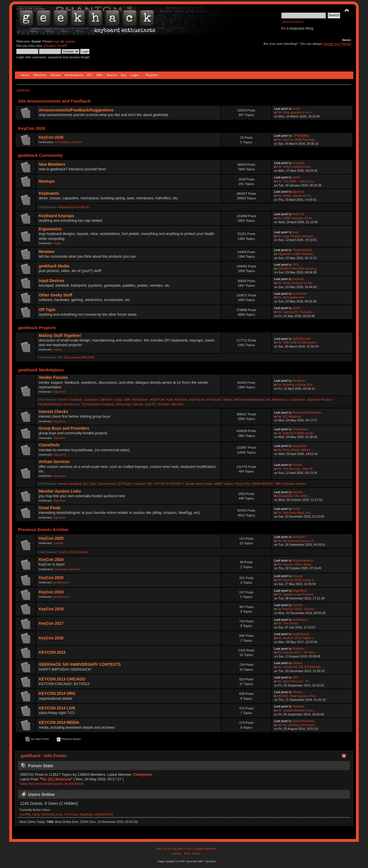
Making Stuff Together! (60, 336)
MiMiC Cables (224, 484)
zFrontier (163, 404)
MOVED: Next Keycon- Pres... (298, 696)
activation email (54, 46)
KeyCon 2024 (51, 560)
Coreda (298, 605)
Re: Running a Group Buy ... (297, 385)
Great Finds (50, 508)
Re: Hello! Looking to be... (295, 167)
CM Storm (106, 400)
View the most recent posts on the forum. (52, 784)
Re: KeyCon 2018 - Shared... (297, 609)
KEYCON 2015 (52, 652)
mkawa (298, 663)
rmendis (77, 142)
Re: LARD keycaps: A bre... (296, 218)
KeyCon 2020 (51, 578)
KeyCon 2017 (51, 623)
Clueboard (91, 400)
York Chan (71, 814)
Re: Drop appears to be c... (296, 112)
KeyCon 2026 (51, 137)
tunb (59, 814)
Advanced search (293, 22)
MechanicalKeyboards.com (252, 400)
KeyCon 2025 (51, 538)
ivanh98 (25, 814)
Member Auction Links (60, 491)
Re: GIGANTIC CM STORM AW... (300, 667)
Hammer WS (143, 484)
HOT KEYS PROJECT (169, 484)
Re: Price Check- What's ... (296, 450)
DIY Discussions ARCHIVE (76, 357)
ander (297, 109)
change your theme (337, 44)
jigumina (298, 192)
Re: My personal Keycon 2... (297, 541)
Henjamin (299, 381)
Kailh (170, 400)
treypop (298, 576)
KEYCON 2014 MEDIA (59, 723)
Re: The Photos (288, 623)
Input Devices (52, 281)
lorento (297, 465)
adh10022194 (104, 814)
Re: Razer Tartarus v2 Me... (296, 283)
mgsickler (61, 569)
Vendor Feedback (70, 400)
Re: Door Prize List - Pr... (294, 681)
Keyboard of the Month (74, 207)
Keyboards (49, 193)
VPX (296, 265)
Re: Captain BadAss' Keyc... (297, 710)
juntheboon (300, 620)
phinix (297, 308)
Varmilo (138, 404)
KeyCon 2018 (51, 609)
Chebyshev (300, 429)
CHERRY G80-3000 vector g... (298, 269)
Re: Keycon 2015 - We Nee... (297, 652)
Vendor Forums (53, 378)
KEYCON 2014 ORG (57, 694)
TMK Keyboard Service (290, 484)
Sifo (295, 677)
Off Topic (47, 310)
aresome (299, 163)
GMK (127, 400)
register (70, 41)
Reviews (47, 252)
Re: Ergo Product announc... (297, 236)
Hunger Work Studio (199, 484)
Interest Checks (53, 412)
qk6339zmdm (302, 339)
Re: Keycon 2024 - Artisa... (296, 564)
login (57, 41)
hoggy (57, 243)
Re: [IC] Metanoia (289, 416)
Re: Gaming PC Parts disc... (296, 312)
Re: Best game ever (291, 297)
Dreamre (299, 706)
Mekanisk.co (281, 400)
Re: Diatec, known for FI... (295, 196)
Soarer (58, 349)
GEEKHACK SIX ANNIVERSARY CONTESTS (80, 664)
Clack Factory (107, 484)
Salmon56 (48, 814)
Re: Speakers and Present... (297, 594)
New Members (52, 164)
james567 (299, 537)
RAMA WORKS (262, 484)
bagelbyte (86, 814)
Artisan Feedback (70, 484)
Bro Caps (90, 484)
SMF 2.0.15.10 (166, 849)
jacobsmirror (61, 582)
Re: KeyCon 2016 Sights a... (297, 638)
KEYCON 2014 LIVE (57, 708)
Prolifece (299, 649)
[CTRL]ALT (125, 484)
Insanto (298, 492)
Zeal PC (150, 404)
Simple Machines (206, 849)
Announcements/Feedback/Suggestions (76, 110)
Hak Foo (298, 214)
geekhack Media (54, 266)
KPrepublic (214, 400)
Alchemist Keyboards (307, 412)
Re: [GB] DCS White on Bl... (296, 433)
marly (36, 814)
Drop (118, 400)
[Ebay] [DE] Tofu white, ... (295, 496)
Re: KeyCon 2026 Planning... (297, 140)
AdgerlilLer (300, 591)
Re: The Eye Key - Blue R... (296, 469)
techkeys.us (71, 404)
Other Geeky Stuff (56, 295)
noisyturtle (300, 294)
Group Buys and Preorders (64, 428)
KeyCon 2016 (51, 638)
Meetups (47, 181)
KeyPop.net (197, 400)
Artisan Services (54, 462)
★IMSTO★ (157, 400)
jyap (295, 232)
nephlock (74, 569)
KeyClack (181, 400)
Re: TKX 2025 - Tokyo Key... (297, 181)
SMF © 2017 (185, 849)
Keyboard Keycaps (57, 216)
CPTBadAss (63, 142)
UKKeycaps (123, 404)
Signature (60, 392)
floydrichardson (303, 560)
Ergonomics (50, 229)
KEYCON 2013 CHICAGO (62, 679)
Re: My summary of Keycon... (297, 725)
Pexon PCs (243, 484)
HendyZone (140, 400)
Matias (228, 400)
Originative (298, 400)
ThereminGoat (302, 250)
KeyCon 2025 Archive (73, 552)
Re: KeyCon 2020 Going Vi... (297, 580)
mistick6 (298, 279)
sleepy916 (300, 446)
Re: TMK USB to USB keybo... (298, 342)
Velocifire (178, 404)
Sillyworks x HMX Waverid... (296, 254)
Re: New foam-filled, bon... (295, 513)
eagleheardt (301, 634)
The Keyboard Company (97, 404)
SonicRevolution (304, 721)
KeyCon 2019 (51, 592)
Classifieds (49, 445)
